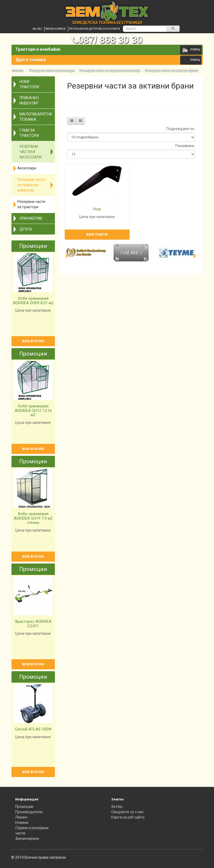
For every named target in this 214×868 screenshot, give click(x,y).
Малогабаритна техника (36, 117)
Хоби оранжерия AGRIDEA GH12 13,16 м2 (33, 410)
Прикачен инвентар (29, 101)
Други (26, 229)
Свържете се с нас (127, 812)
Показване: (185, 146)
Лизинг (21, 817)
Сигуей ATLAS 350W (33, 729)
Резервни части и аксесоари (51, 71)
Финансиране (56, 29)
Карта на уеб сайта (128, 817)
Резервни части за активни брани (171, 71)
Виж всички (33, 341)
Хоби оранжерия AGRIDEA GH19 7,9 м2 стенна (33, 518)
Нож (97, 209)
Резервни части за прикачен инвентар (110, 71)
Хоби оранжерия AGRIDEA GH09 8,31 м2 (33, 301)
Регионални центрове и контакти (94, 29)
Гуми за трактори (29, 133)
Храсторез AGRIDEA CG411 (33, 624)
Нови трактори (29, 84)
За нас (37, 29)
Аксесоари (27, 168)
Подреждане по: (181, 129)
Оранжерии (31, 218)
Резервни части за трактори (31, 204)
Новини (22, 823)
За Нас (117, 807)
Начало (18, 71)
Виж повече (97, 235)
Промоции (24, 807)
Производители (29, 812)
